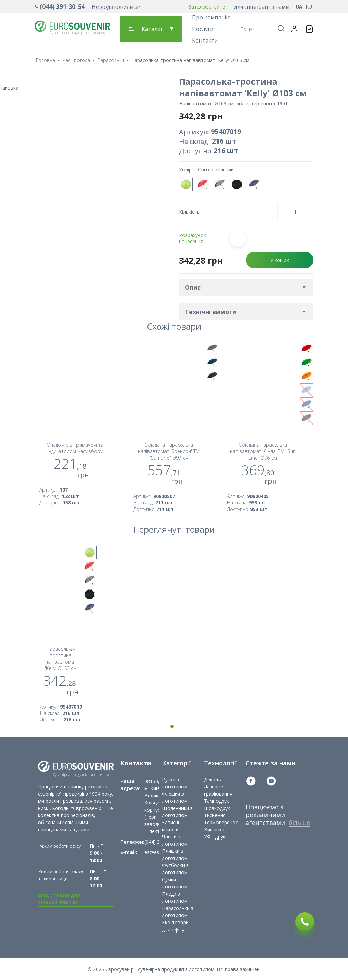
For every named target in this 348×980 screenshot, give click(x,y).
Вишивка (214, 829)
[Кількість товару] (295, 212)
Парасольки (111, 60)
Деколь (212, 779)
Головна (46, 60)
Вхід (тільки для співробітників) (59, 899)
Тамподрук (216, 801)
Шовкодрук (217, 808)
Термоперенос (221, 822)
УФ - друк (215, 837)
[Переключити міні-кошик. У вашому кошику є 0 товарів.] (309, 29)
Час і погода (76, 60)
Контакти (205, 40)
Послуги (203, 29)
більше (299, 823)
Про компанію (211, 17)
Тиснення (215, 815)
